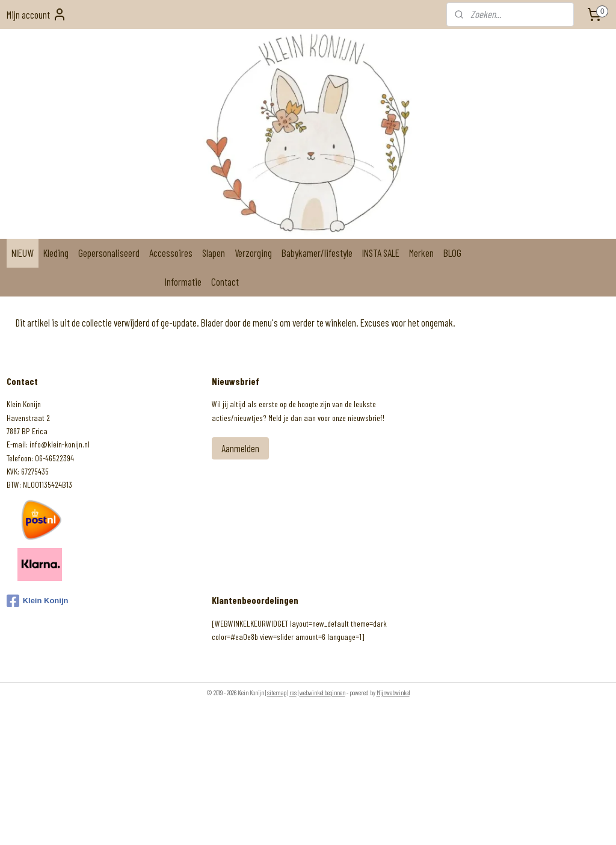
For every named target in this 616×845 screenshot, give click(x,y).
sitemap (277, 693)
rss (293, 693)
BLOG (452, 253)
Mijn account (37, 14)
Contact (225, 281)
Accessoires (171, 253)
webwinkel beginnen (322, 693)
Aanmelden (240, 448)
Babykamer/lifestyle (317, 253)
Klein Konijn (38, 601)
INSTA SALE (381, 253)
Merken (421, 253)
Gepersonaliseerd (109, 253)
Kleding (56, 253)
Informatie (183, 281)
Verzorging (253, 253)
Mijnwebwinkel (393, 693)
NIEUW (23, 253)
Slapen (214, 253)
